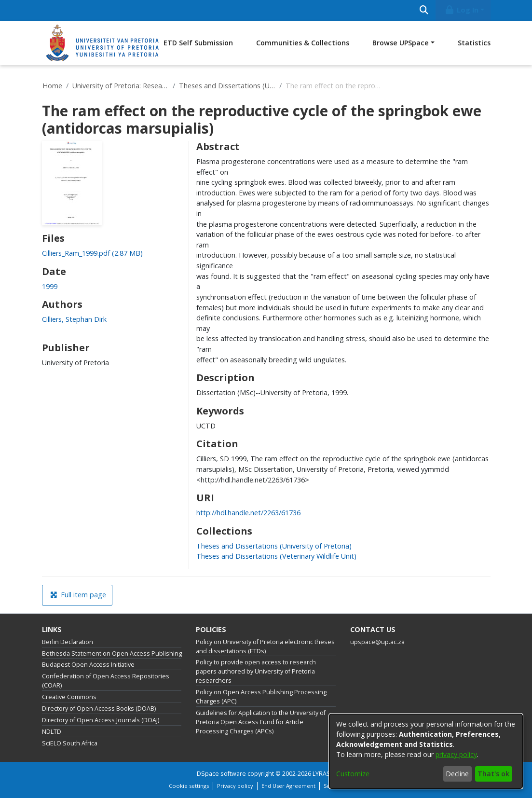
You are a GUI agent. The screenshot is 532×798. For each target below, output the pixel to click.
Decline (457, 774)
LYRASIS (324, 774)
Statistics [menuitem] (474, 43)
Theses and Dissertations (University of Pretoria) (227, 86)
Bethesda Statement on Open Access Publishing (112, 654)
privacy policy (456, 754)
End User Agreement (288, 786)
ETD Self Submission (198, 43)
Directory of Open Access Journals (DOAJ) (101, 720)
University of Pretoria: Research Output (121, 86)
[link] (92, 253)
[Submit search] (424, 10)
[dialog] (426, 751)
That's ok (493, 774)
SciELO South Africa (70, 743)
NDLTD (52, 732)
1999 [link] (50, 286)
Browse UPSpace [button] (401, 43)
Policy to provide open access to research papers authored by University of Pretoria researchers (256, 671)
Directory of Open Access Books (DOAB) (99, 709)
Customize (353, 774)
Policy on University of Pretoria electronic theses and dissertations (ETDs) (265, 647)
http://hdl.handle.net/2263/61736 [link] (248, 513)
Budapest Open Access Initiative (88, 665)
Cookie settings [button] (189, 786)
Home (52, 86)
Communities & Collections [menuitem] (303, 43)
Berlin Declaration (68, 642)
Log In (461, 10)
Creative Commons (69, 697)
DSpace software (221, 774)
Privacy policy (235, 786)
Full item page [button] (78, 595)
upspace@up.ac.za (377, 642)
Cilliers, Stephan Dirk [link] (74, 319)
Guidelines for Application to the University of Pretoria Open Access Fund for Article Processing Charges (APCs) (261, 722)
